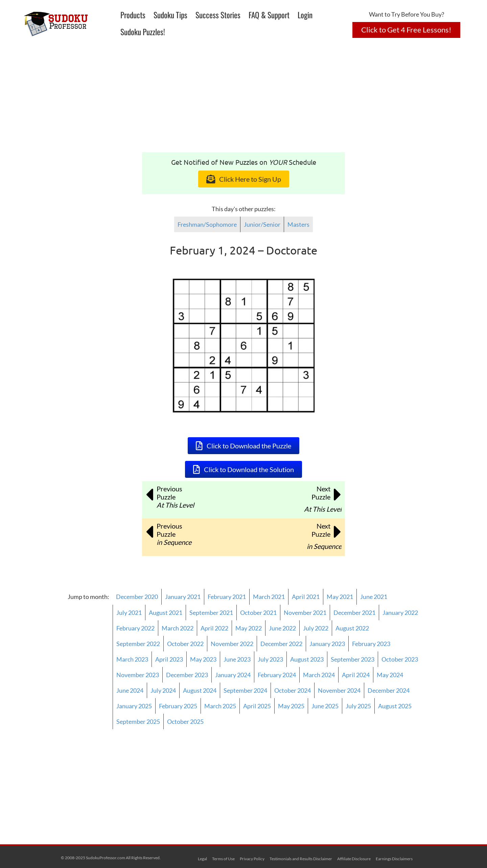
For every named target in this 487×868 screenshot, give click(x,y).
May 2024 (390, 675)
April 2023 (169, 659)
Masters (298, 224)
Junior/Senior (262, 224)
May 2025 (291, 706)
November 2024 (339, 690)
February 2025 (178, 706)
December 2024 (389, 690)
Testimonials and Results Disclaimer (301, 859)
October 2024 (293, 690)
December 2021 (354, 613)
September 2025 (138, 721)
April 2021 (306, 597)
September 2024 (245, 690)
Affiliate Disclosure (354, 859)
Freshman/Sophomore (207, 224)
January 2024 (233, 675)
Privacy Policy (252, 859)
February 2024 (277, 675)
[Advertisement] (243, 102)
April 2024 (356, 675)
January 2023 (327, 644)
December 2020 (137, 597)
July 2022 (316, 628)
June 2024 (130, 690)
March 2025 (220, 706)
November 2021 (305, 613)
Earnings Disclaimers (394, 859)
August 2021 (166, 613)
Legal (202, 859)
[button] (406, 30)
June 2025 (325, 706)
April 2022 (214, 628)
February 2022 (135, 628)
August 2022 (352, 628)
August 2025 (395, 706)
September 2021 (211, 613)
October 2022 (185, 644)
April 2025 (257, 706)
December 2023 (187, 675)
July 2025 (358, 706)
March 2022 (178, 628)
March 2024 (319, 675)
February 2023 (371, 644)
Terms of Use (223, 859)
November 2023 (138, 675)
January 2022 (400, 613)
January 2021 (183, 597)
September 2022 (138, 644)
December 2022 (281, 644)
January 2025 (134, 706)
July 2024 (163, 690)
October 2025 (185, 721)
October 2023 (400, 659)
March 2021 (269, 597)
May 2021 (340, 597)
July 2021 (129, 613)
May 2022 (249, 628)
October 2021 (258, 613)
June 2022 (282, 628)
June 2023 (237, 659)
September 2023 (353, 659)
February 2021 (227, 597)
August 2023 (307, 659)
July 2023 (270, 659)
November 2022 (232, 644)
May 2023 (203, 659)
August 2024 (200, 690)
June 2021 (374, 597)
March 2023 (132, 659)
